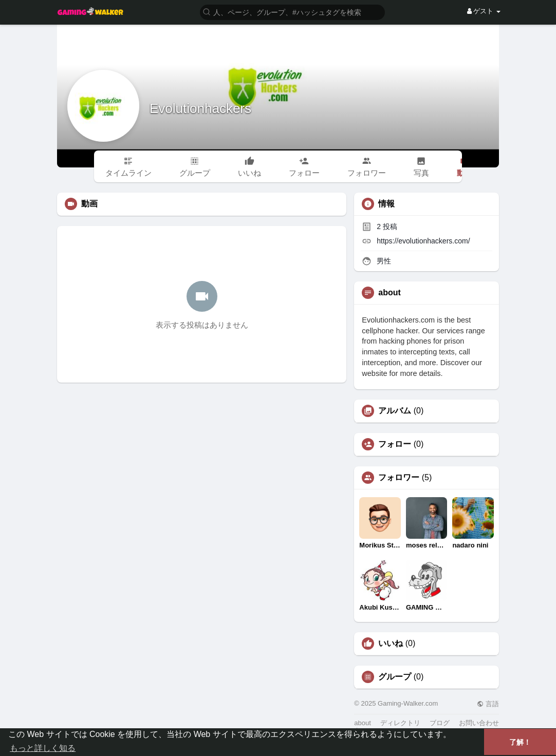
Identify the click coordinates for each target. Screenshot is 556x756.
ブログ (440, 723)
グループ (395, 677)
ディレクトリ (400, 723)
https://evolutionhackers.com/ (423, 241)
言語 (488, 704)
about (363, 723)
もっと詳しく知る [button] (43, 748)
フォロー (395, 444)
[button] (292, 12)
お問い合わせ (479, 723)
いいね (391, 644)
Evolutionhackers (200, 108)
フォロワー (399, 478)
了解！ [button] (520, 742)
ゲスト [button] (484, 11)
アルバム (395, 411)
